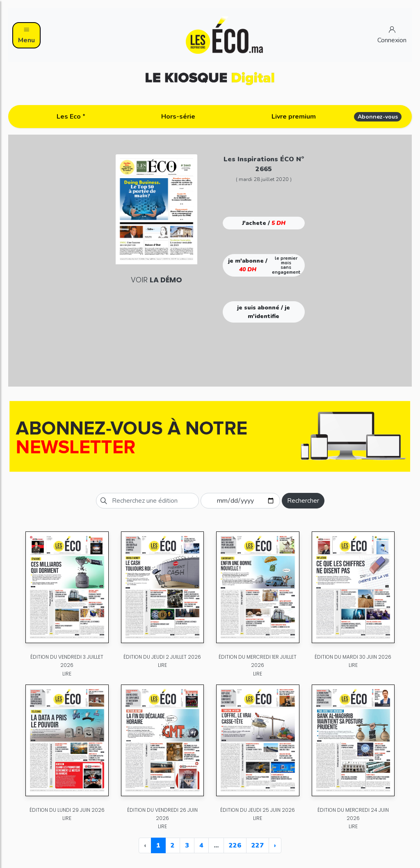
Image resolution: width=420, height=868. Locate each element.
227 (258, 845)
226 (235, 845)
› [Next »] (275, 845)
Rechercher (303, 501)
